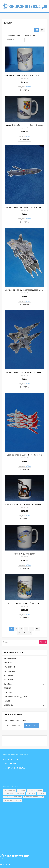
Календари (9, 702)
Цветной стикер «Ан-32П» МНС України (24, 489)
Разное (8, 723)
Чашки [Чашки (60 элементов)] (18, 800)
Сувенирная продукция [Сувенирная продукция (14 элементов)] (33, 797)
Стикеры (8, 727)
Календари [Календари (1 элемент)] (9, 794)
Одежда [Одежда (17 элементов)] (41, 794)
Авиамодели (10, 693)
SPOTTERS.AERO (12, 764)
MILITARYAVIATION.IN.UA (15, 768)
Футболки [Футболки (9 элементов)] (8, 800)
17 (25, 667)
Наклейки (9, 714)
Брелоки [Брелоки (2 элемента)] (21, 790)
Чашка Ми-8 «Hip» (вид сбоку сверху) (25, 638)
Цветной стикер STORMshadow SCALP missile (26, 242)
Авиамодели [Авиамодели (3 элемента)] (10, 790)
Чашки (7, 735)
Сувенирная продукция (16, 731)
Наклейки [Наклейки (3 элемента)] (31, 794)
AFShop (29, 121)
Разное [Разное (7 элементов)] (7, 797)
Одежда (8, 719)
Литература (10, 706)
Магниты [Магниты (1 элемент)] (20, 794)
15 (37, 663)
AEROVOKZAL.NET (12, 759)
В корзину (25, 125)
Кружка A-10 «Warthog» (25, 588)
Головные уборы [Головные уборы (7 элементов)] (35, 790)
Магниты (8, 710)
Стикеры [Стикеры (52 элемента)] (17, 797)
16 (19, 667)
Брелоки (8, 697)
